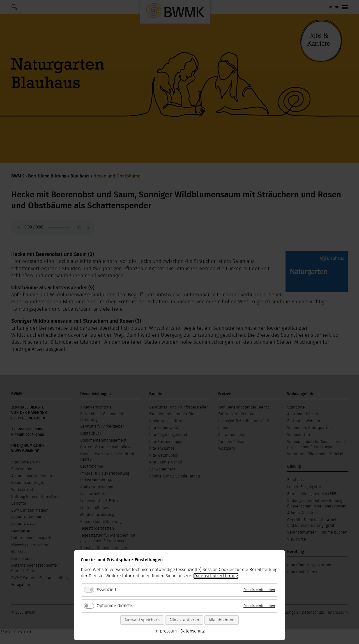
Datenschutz (193, 631)
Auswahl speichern (142, 620)
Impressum (166, 631)
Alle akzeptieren (184, 620)
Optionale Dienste (114, 606)
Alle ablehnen (222, 620)
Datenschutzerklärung (216, 576)
